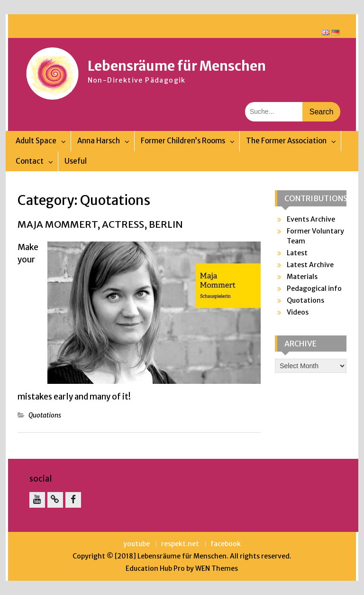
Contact (30, 161)
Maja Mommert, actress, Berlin (100, 224)
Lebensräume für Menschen (177, 66)
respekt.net (180, 544)
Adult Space (36, 141)
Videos (298, 312)
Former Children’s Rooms (183, 141)
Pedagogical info (314, 288)
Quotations (45, 415)
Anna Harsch (99, 141)
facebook (226, 544)
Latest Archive (310, 265)
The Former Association (286, 141)
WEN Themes (217, 568)
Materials (302, 277)
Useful (76, 161)
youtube (136, 544)
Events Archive (311, 219)
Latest (297, 253)
